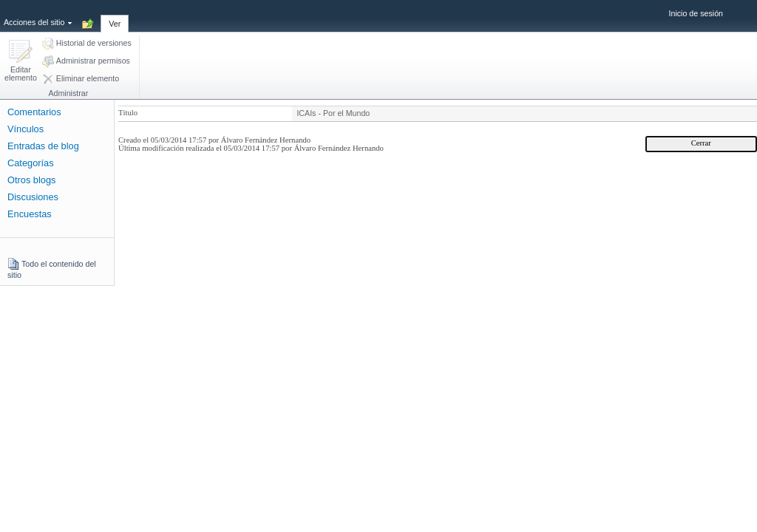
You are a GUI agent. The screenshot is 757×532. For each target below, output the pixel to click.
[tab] (115, 16)
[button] (21, 62)
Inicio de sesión (696, 13)
